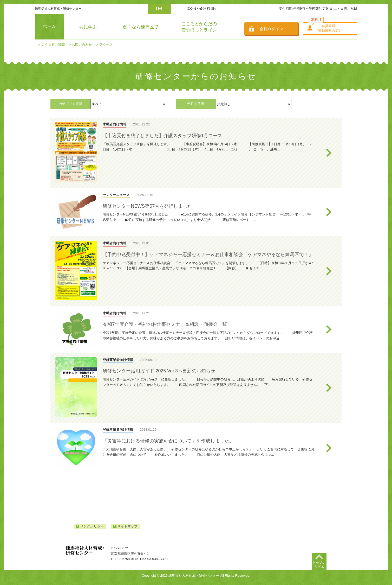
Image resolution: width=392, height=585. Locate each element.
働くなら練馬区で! (141, 27)
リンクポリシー (92, 526)
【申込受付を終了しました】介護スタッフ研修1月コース (162, 136)
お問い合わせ (82, 45)
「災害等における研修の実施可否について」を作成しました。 (168, 441)
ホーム (49, 26)
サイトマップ (127, 526)
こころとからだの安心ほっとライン (199, 27)
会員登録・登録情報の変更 (330, 28)
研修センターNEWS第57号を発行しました (147, 206)
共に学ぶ (88, 27)
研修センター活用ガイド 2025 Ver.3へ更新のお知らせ (159, 371)
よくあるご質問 (53, 45)
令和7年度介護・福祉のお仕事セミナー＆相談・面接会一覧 (165, 324)
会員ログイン (271, 29)
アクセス (106, 45)
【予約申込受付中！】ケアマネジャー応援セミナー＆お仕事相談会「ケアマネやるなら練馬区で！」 (208, 255)
